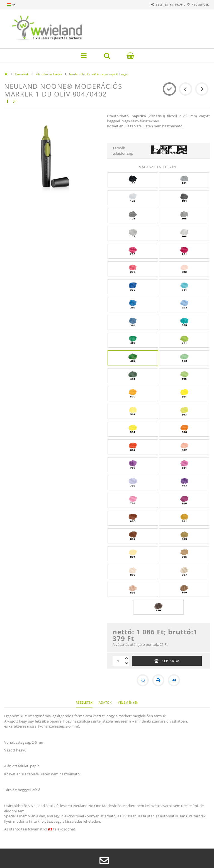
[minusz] (127, 663)
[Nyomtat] (158, 680)
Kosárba (171, 661)
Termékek (22, 74)
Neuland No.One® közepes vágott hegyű (99, 74)
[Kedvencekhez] (143, 680)
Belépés (145, 4)
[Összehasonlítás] (174, 680)
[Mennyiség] (118, 661)
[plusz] (127, 658)
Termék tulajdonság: (123, 151)
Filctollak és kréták (49, 74)
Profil (170, 4)
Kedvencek (197, 4)
